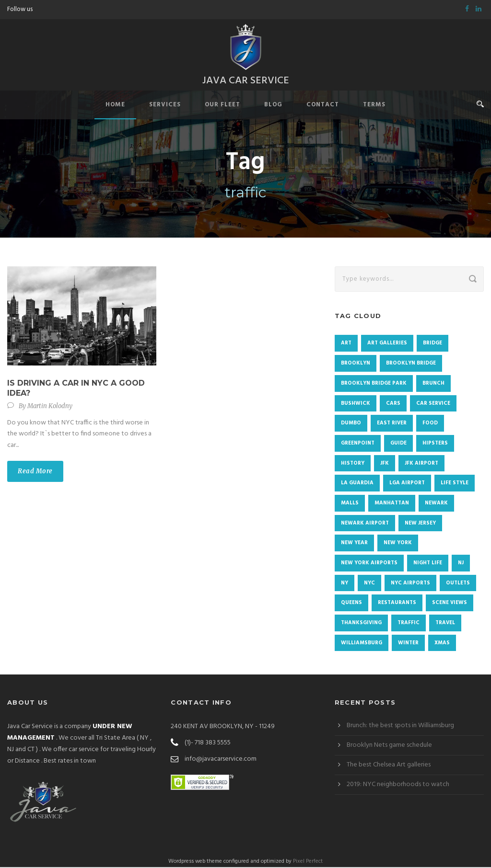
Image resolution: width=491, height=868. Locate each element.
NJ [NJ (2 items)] (461, 564)
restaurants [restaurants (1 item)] (397, 604)
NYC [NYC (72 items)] (369, 584)
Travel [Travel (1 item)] (445, 624)
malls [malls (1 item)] (350, 504)
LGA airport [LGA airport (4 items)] (407, 484)
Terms (374, 106)
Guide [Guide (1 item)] (398, 444)
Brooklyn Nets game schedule (389, 746)
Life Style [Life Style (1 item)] (455, 484)
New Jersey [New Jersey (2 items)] (420, 524)
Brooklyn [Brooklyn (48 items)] (356, 364)
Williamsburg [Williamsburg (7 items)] (362, 644)
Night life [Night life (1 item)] (428, 564)
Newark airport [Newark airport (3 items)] (365, 524)
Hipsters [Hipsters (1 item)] (435, 444)
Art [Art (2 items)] (346, 344)
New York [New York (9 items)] (398, 544)
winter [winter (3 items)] (408, 644)
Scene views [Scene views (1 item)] (450, 604)
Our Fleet (222, 106)
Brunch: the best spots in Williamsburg (400, 726)
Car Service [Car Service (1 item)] (433, 404)
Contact (323, 106)
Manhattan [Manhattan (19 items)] (392, 504)
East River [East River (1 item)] (392, 424)
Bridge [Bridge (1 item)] (433, 344)
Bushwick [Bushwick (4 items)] (356, 404)
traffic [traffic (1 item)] (409, 624)
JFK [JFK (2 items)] (385, 464)
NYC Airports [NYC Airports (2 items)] (410, 584)
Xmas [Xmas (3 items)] (442, 644)
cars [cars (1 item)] (393, 404)
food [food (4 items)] (430, 424)
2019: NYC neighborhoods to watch (398, 785)
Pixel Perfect (308, 862)
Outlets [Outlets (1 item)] (458, 584)
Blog (273, 106)
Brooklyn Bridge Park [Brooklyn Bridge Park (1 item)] (374, 384)
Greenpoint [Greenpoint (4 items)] (358, 444)
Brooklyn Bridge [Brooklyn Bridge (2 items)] (411, 364)
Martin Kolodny (50, 407)
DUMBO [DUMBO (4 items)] (351, 424)
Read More (35, 472)
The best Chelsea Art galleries (389, 766)
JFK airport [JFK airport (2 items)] (421, 464)
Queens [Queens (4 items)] (351, 604)
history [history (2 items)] (353, 464)
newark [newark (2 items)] (436, 504)
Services (165, 106)
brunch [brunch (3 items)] (433, 384)
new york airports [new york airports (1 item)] (369, 564)
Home (115, 106)
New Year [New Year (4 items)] (354, 544)
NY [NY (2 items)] (345, 584)
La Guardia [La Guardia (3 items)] (357, 484)
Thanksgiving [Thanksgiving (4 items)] (361, 624)
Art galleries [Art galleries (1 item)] (387, 344)
